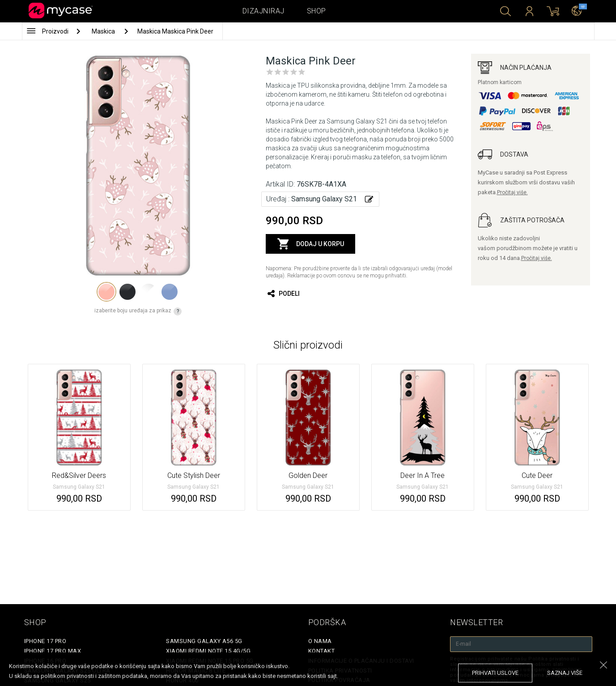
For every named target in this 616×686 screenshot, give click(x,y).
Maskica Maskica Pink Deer (175, 31)
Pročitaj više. (512, 192)
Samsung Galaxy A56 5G (204, 641)
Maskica (104, 31)
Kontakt (322, 651)
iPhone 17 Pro (45, 641)
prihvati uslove (495, 673)
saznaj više (565, 673)
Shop (316, 11)
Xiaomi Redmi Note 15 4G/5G (208, 651)
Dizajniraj (263, 11)
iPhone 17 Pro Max (53, 651)
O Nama (320, 641)
